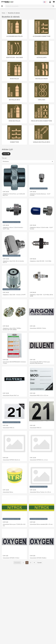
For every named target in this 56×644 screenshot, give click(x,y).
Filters (6, 154)
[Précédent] (17, 563)
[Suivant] (39, 563)
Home (4, 13)
